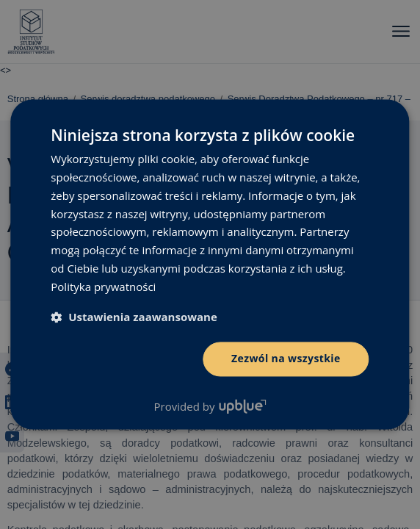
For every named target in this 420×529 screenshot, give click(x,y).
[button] (134, 317)
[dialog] (210, 264)
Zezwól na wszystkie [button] (286, 359)
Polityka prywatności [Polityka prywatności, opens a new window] (103, 287)
